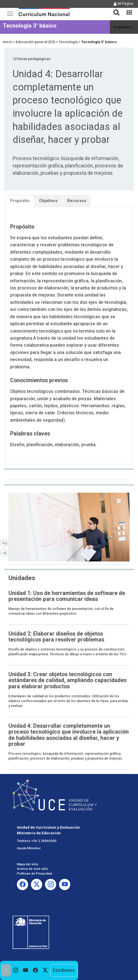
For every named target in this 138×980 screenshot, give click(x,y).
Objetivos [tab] (48, 201)
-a (5, 552)
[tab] (114, 9)
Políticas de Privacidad (34, 873)
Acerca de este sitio (32, 869)
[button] (114, 9)
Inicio (7, 42)
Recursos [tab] (77, 201)
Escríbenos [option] (64, 970)
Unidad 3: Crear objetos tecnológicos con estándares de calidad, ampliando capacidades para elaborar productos (67, 680)
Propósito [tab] (20, 201)
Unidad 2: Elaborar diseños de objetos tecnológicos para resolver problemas (56, 637)
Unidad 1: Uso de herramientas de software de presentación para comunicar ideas (67, 596)
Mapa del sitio (28, 864)
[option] (16, 970)
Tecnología (68, 42)
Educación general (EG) (35, 42)
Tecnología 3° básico (30, 26)
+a (5, 543)
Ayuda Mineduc (29, 848)
